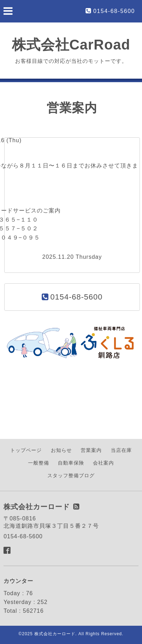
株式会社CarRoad (71, 45)
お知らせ (61, 450)
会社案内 (103, 463)
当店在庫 (121, 450)
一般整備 (39, 463)
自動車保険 (71, 463)
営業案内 (91, 450)
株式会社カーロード (55, 634)
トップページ (26, 450)
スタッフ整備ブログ (71, 475)
